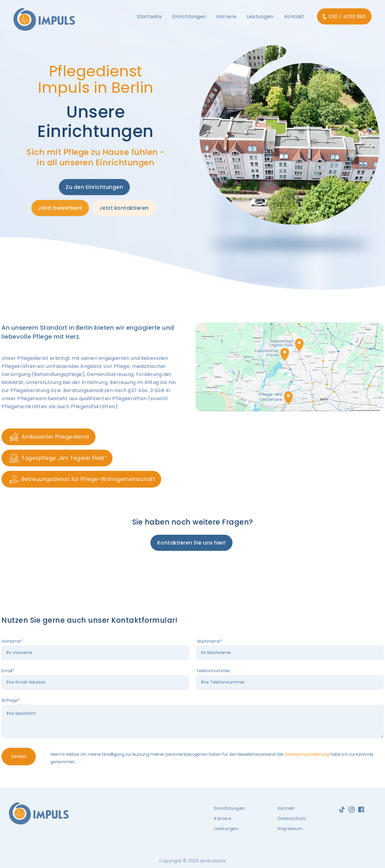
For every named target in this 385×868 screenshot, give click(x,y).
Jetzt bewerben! (60, 208)
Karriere (223, 818)
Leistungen (226, 829)
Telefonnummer (213, 671)
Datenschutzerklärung (307, 754)
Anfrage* (11, 700)
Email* (8, 671)
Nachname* (209, 641)
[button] (149, 17)
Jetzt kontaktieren (124, 208)
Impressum (290, 829)
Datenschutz (292, 818)
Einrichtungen (230, 808)
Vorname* (12, 641)
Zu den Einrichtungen (94, 187)
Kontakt (294, 17)
